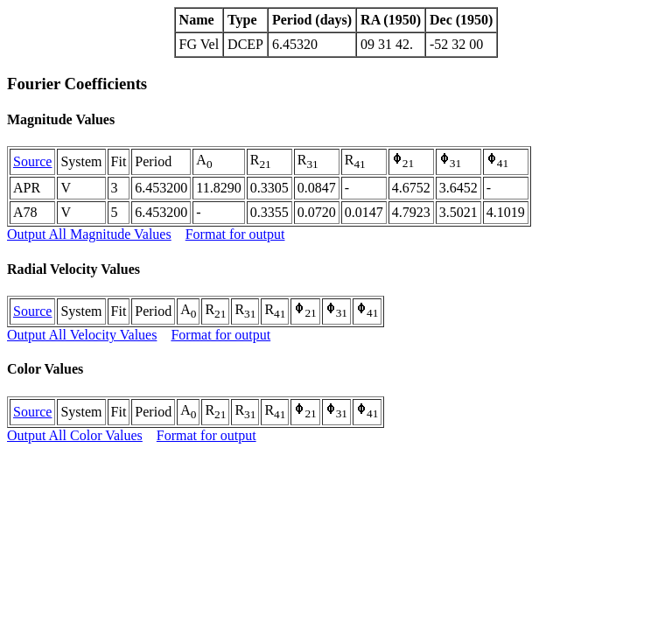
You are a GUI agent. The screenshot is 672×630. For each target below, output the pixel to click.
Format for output (235, 234)
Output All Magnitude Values (89, 234)
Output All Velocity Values (82, 335)
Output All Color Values (75, 435)
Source (32, 161)
